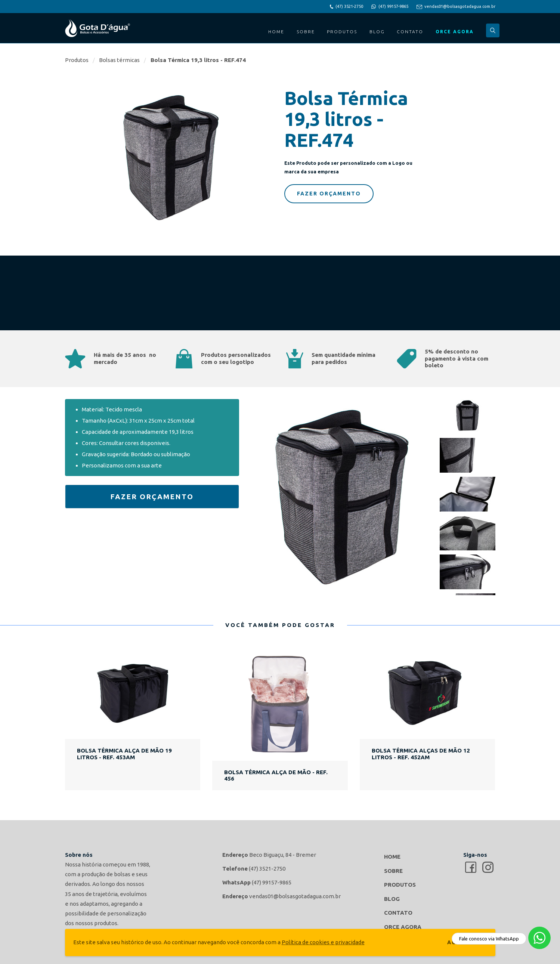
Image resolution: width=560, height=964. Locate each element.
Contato (410, 32)
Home (276, 32)
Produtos (342, 32)
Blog (377, 32)
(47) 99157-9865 (393, 6)
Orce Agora (455, 32)
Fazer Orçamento (329, 194)
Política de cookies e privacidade (323, 942)
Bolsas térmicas (119, 60)
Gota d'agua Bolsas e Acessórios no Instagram (488, 867)
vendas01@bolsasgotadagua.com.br (460, 6)
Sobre (306, 32)
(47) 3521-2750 (349, 6)
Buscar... (493, 30)
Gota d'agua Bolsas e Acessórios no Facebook (471, 867)
